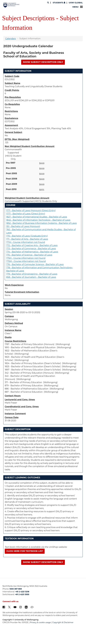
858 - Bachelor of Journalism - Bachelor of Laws (31, 277)
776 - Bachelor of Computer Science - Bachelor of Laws (35, 264)
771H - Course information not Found (26, 242)
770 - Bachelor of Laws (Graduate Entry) (27, 236)
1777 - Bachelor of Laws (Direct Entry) (26, 214)
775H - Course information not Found (26, 258)
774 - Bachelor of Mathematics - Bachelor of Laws (32, 252)
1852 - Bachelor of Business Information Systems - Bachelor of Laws (41, 223)
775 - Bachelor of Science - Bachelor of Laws (29, 255)
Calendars (11, 39)
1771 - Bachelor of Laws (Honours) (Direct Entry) (31, 210)
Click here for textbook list (25, 551)
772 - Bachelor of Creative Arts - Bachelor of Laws (32, 245)
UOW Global (76, 3)
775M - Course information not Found (26, 261)
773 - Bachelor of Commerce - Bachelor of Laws (31, 249)
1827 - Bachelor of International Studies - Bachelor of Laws (37, 217)
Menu (78, 7)
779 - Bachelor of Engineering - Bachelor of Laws (32, 274)
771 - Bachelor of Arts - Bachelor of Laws (27, 239)
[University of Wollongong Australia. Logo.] (11, 5)
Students (59, 3)
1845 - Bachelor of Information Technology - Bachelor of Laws (38, 220)
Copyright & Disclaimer (63, 622)
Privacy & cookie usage (40, 622)
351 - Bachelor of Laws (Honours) (23, 226)
